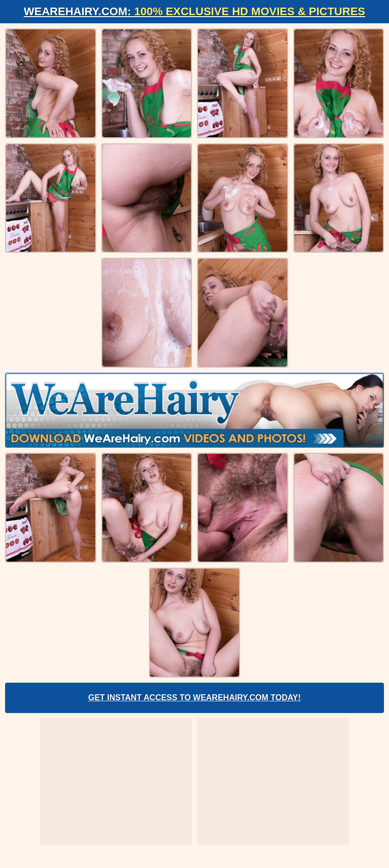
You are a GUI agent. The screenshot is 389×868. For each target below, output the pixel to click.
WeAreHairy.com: (194, 11)
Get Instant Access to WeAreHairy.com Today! (194, 698)
